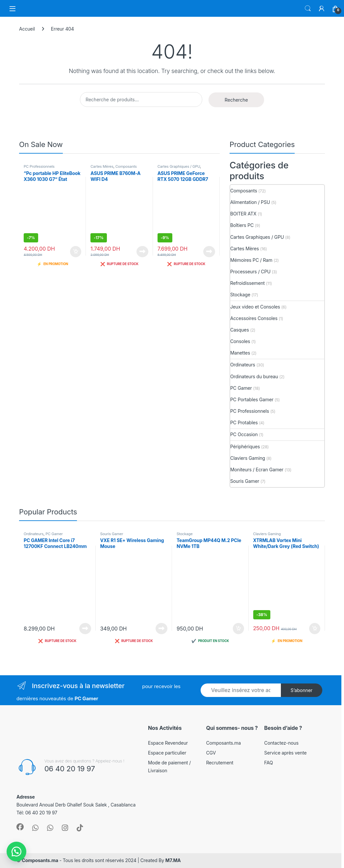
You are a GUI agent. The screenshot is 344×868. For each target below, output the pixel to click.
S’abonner (301, 690)
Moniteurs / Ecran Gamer (257, 470)
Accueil (27, 29)
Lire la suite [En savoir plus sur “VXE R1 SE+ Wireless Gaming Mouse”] (161, 629)
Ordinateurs (243, 365)
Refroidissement (247, 283)
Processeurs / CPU (250, 272)
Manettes (240, 353)
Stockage (240, 295)
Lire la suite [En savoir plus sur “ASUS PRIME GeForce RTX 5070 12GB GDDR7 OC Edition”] (209, 252)
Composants (126, 166)
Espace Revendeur (168, 743)
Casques (240, 330)
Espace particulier (167, 753)
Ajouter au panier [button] (76, 252)
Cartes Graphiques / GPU (179, 166)
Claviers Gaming (248, 458)
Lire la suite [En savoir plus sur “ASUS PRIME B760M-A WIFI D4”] (142, 252)
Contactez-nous (281, 743)
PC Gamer (241, 388)
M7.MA (173, 860)
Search (308, 9)
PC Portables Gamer (252, 399)
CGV (211, 753)
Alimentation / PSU (250, 202)
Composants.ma (224, 743)
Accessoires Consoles (254, 318)
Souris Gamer (245, 481)
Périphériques (245, 446)
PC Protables (244, 422)
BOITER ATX (243, 214)
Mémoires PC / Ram (251, 260)
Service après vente (285, 753)
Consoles (240, 341)
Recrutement (220, 763)
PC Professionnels (39, 166)
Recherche (236, 100)
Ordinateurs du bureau (254, 376)
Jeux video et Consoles (255, 307)
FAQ (268, 763)
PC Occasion (244, 434)
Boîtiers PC (242, 225)
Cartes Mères (102, 166)
